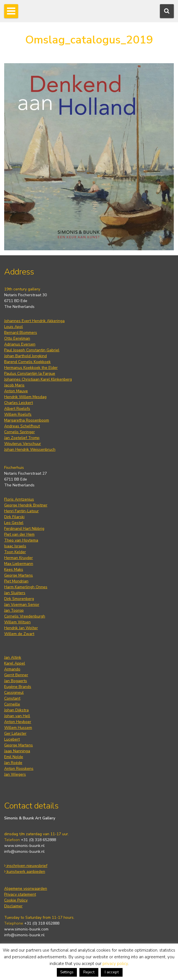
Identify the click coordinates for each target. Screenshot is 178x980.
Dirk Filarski (14, 517)
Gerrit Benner (16, 675)
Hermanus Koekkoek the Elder (31, 368)
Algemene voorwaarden (26, 889)
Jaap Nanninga (17, 751)
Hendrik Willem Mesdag (25, 397)
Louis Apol (14, 327)
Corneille (12, 704)
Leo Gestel (14, 523)
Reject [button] (89, 972)
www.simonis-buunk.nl (24, 846)
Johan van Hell (17, 716)
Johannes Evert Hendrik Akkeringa (34, 321)
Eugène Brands (18, 687)
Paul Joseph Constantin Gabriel (32, 350)
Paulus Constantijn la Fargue (30, 373)
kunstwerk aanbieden (25, 872)
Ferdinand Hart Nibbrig (24, 529)
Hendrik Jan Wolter (21, 628)
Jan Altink (13, 657)
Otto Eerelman (17, 338)
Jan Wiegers (15, 774)
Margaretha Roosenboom (27, 420)
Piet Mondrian (16, 581)
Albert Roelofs (17, 409)
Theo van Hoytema (21, 540)
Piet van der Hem (19, 534)
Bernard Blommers (21, 333)
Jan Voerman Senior (22, 605)
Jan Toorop (14, 610)
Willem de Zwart (19, 634)
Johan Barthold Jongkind (25, 356)
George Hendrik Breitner (26, 505)
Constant (12, 698)
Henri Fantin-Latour (21, 511)
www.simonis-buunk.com (26, 929)
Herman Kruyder (19, 558)
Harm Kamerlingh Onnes (26, 587)
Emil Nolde (14, 757)
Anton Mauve (16, 391)
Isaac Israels (15, 546)
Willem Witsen (17, 622)
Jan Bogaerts (16, 681)
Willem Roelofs (18, 414)
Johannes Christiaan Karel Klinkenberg (38, 379)
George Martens (19, 575)
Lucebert (12, 739)
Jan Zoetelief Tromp (22, 438)
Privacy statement (20, 894)
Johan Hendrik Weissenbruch (30, 449)
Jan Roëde (13, 763)
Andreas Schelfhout (22, 426)
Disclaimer (13, 906)
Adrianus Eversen (20, 344)
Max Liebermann (19, 564)
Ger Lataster (15, 733)
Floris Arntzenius (19, 499)
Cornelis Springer (19, 432)
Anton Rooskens (19, 769)
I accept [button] (112, 972)
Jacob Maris (14, 385)
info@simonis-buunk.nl (24, 852)
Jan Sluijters (15, 593)
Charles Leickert (19, 403)
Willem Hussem (18, 728)
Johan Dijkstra (16, 710)
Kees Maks (14, 569)
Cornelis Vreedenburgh (25, 616)
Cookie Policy (16, 900)
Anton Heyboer (18, 722)
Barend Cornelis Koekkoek (27, 362)
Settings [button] (67, 972)
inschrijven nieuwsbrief (26, 866)
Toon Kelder (15, 552)
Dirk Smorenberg (19, 599)
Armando (12, 669)
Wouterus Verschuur (23, 444)
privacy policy (115, 964)
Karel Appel (15, 663)
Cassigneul (14, 693)
